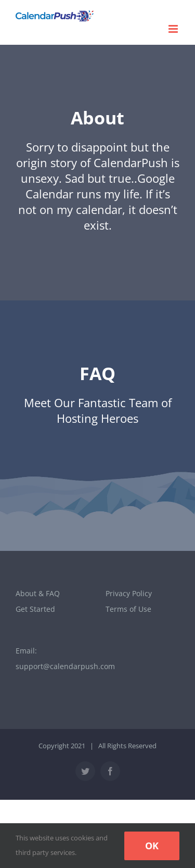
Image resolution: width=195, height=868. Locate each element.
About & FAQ (38, 593)
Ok (152, 846)
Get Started (35, 609)
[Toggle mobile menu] (174, 29)
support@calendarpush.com (65, 666)
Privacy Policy (129, 593)
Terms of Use (128, 609)
